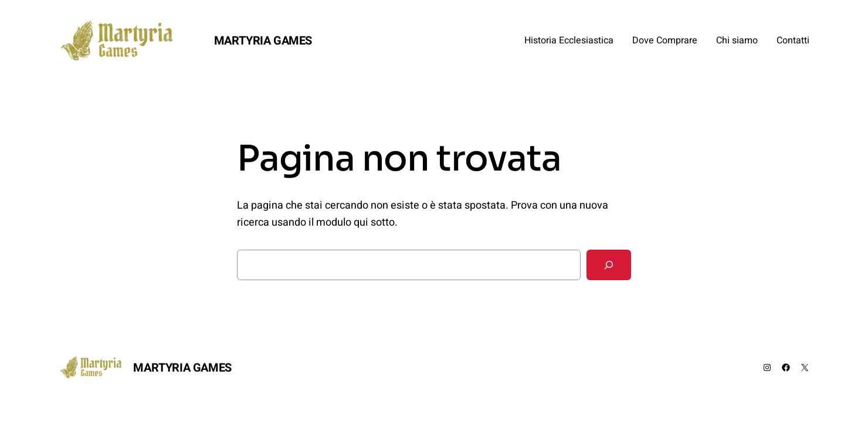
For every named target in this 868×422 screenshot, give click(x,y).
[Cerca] (609, 265)
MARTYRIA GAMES (263, 41)
